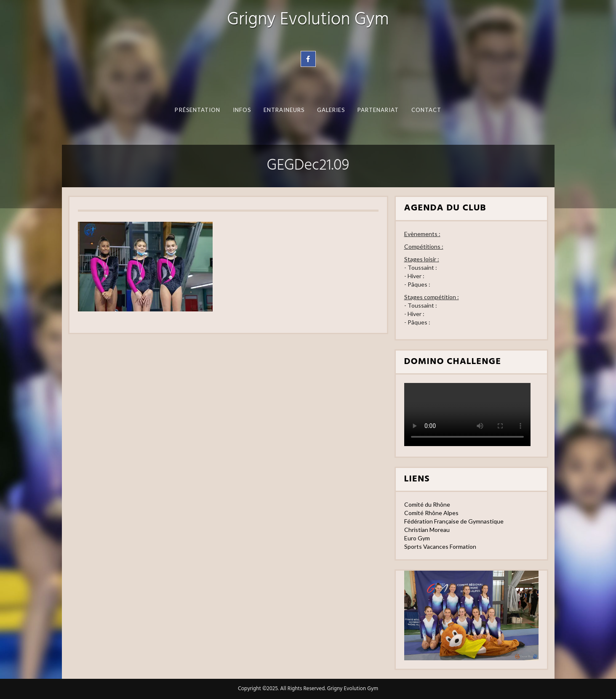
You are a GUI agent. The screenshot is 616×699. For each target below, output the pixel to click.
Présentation (197, 110)
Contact (426, 110)
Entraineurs (284, 110)
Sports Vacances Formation (440, 546)
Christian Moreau (427, 530)
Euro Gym (417, 538)
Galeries (331, 110)
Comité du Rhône (427, 504)
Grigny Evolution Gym (308, 20)
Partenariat (378, 110)
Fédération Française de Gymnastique (454, 521)
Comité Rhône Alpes (431, 513)
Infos (241, 110)
